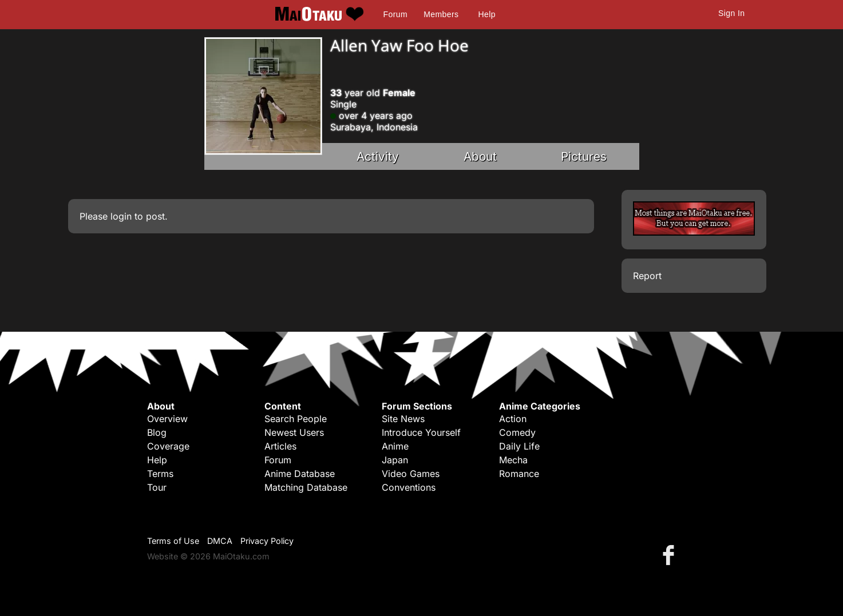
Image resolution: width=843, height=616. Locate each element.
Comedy (517, 432)
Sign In (731, 13)
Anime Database (300, 474)
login (121, 216)
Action (513, 419)
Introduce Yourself (421, 432)
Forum (395, 14)
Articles (280, 446)
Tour (157, 487)
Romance (519, 474)
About (480, 156)
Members (441, 14)
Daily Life (519, 446)
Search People (296, 419)
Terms (160, 474)
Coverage (168, 446)
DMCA (220, 541)
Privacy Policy (267, 541)
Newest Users (294, 432)
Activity (378, 156)
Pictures (584, 156)
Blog (157, 432)
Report (647, 276)
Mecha (513, 460)
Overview (167, 419)
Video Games (411, 474)
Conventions (409, 487)
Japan (395, 460)
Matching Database (306, 487)
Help (487, 14)
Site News (403, 419)
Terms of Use (173, 541)
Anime (395, 446)
